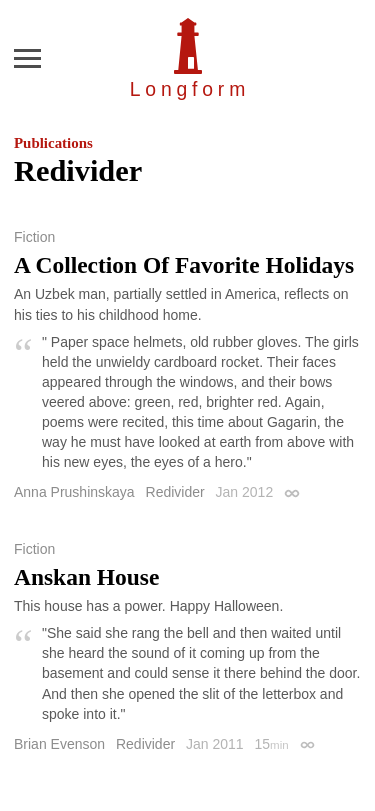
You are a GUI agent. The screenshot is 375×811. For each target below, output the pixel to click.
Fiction (34, 237)
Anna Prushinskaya (74, 492)
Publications (53, 143)
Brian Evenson (59, 744)
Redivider (175, 492)
